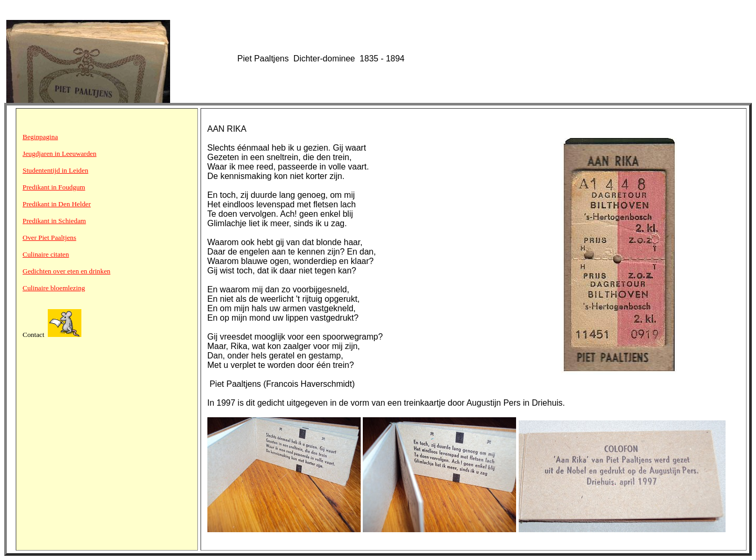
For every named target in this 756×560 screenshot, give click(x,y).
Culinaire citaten (46, 254)
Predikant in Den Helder (57, 204)
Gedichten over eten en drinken (66, 271)
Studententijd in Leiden (55, 170)
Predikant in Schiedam (54, 221)
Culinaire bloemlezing (54, 288)
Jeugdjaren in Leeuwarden (60, 154)
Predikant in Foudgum (54, 187)
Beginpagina (40, 137)
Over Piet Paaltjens (49, 237)
